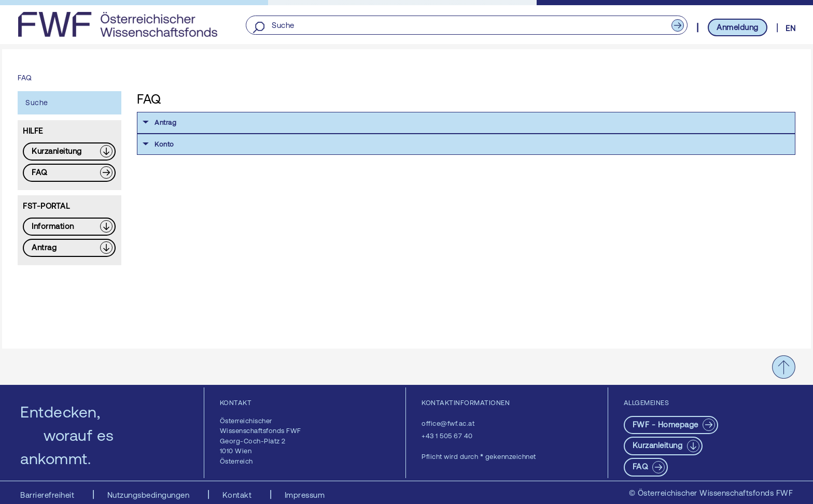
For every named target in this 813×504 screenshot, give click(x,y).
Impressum (305, 495)
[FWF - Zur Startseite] (117, 24)
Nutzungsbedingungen (150, 495)
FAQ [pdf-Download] (641, 466)
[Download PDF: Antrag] (69, 248)
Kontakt (238, 495)
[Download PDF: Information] (69, 227)
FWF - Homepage (667, 424)
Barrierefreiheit (48, 495)
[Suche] (466, 26)
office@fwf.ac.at (448, 423)
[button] (466, 123)
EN (790, 28)
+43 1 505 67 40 (447, 436)
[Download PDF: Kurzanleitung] (69, 152)
